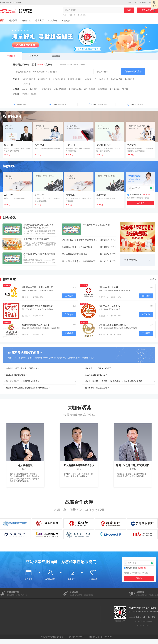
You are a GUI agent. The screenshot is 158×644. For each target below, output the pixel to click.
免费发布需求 (147, 10)
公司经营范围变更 (60, 89)
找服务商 (53, 20)
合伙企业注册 (103, 79)
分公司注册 (26, 84)
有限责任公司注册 (29, 79)
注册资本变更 (103, 89)
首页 (2, 20)
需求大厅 (39, 20)
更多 (153, 279)
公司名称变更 (115, 89)
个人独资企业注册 (90, 79)
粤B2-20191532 (106, 637)
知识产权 (34, 56)
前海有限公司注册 (44, 79)
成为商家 (143, 2)
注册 (136, 2)
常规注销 (25, 94)
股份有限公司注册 (59, 79)
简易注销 (34, 94)
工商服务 (11, 56)
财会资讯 (13, 20)
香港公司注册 (129, 79)
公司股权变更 (46, 89)
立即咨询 (140, 203)
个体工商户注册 (116, 79)
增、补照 (125, 89)
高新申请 (56, 56)
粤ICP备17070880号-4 (63, 637)
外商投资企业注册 (74, 79)
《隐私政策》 (146, 195)
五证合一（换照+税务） (31, 89)
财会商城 (26, 20)
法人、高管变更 (90, 89)
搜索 (129, 10)
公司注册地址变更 (75, 89)
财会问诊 (66, 20)
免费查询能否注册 (133, 71)
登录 (130, 2)
